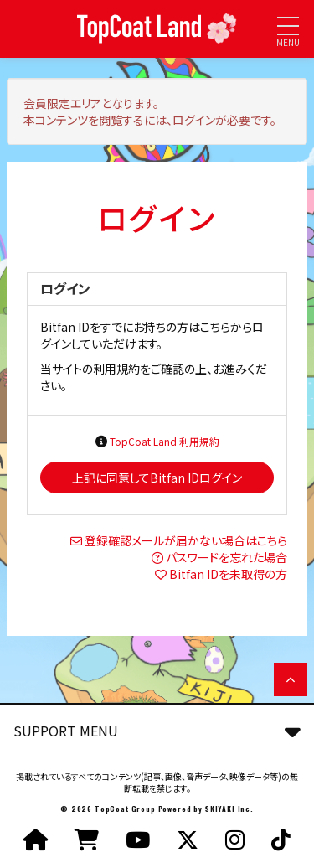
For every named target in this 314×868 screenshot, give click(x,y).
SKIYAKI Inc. (229, 809)
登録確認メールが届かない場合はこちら (186, 540)
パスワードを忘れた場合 (226, 557)
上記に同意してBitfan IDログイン (157, 478)
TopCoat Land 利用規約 (165, 441)
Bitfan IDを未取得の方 (228, 574)
